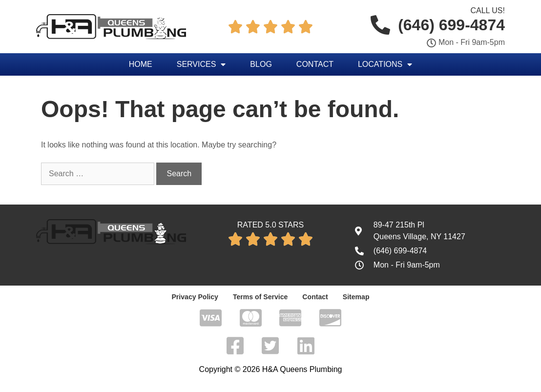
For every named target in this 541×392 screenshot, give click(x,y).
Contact (315, 64)
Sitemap (355, 297)
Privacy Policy (195, 297)
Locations (385, 64)
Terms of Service (260, 297)
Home (141, 64)
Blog (261, 64)
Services (201, 64)
